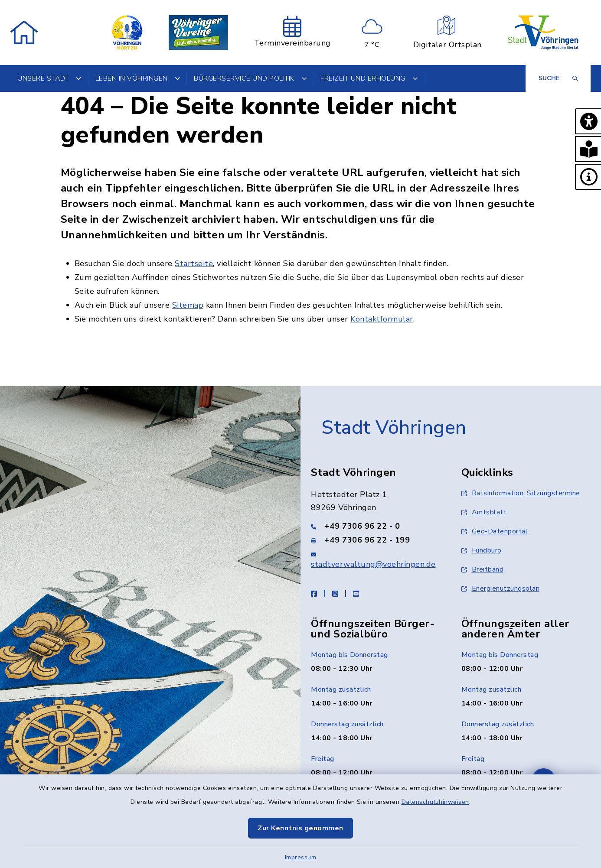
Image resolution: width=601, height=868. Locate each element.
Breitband (483, 569)
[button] (588, 121)
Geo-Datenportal (495, 531)
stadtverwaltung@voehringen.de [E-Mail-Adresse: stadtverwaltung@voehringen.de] (373, 564)
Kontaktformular (382, 319)
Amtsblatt (484, 512)
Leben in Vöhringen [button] (138, 78)
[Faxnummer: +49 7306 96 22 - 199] (376, 540)
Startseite (194, 263)
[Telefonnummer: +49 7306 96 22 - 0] (376, 526)
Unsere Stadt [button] (49, 78)
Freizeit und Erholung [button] (369, 78)
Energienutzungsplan (501, 588)
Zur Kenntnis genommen (300, 828)
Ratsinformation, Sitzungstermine (521, 493)
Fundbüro (482, 550)
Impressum (301, 857)
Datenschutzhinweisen (435, 802)
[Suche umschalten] (558, 78)
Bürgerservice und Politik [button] (250, 78)
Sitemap (188, 305)
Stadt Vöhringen (394, 428)
